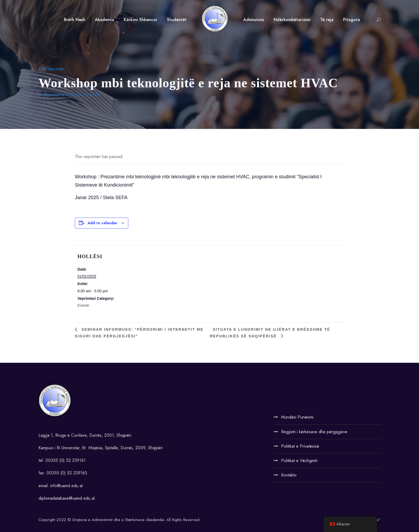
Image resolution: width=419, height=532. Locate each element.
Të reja (327, 20)
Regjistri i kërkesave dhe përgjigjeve (314, 432)
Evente (83, 305)
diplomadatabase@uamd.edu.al (67, 498)
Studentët (177, 20)
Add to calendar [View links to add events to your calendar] (102, 223)
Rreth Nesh (75, 20)
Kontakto (289, 475)
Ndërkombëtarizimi (292, 20)
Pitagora (352, 20)
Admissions (254, 20)
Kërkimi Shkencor (141, 20)
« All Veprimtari (52, 69)
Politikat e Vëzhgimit (299, 461)
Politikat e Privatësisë (300, 446)
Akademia (104, 20)
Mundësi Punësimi (297, 417)
